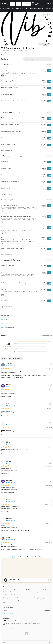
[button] (12, 4)
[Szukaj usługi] (38, 59)
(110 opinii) (7, 53)
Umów (49, 70)
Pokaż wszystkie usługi (7, 108)
